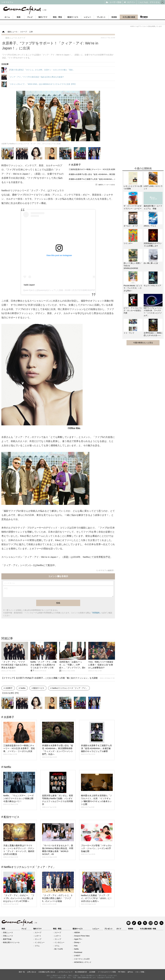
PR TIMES (122, 972)
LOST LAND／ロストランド (153, 187)
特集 (154, 929)
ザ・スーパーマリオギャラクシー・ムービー (133, 207)
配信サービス (73, 17)
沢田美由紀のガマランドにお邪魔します (153, 245)
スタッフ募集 (140, 972)
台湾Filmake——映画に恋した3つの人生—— (153, 334)
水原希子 (76, 165)
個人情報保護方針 (81, 972)
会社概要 (92, 972)
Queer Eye (28, 290)
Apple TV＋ (78, 939)
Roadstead (78, 952)
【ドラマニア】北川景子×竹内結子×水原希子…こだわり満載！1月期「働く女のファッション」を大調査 (58, 678)
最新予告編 (7, 939)
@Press (130, 972)
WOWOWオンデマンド (83, 962)
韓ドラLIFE (59, 949)
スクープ (38, 933)
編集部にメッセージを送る (107, 185)
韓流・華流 (57, 17)
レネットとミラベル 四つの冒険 (133, 187)
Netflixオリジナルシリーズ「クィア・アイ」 (70, 688)
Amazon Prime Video (82, 936)
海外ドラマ (43, 17)
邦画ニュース (8, 933)
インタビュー (40, 942)
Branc (144, 17)
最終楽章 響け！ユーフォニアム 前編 (153, 207)
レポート (38, 936)
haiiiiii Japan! (29, 285)
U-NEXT (77, 956)
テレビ (30, 17)
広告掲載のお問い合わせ (47, 972)
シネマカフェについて (65, 972)
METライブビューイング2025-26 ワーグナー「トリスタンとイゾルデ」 (153, 312)
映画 (19, 17)
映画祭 (114, 17)
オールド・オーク (131, 226)
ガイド (119, 929)
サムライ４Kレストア (152, 286)
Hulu (76, 946)
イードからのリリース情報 (107, 972)
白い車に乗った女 (151, 263)
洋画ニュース (8, 936)
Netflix (23, 688)
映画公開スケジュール (11, 942)
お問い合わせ (32, 972)
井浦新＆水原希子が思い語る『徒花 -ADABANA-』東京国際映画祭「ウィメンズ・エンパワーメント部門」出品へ (114, 174)
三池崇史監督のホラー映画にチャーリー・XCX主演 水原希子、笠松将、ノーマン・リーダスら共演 (108, 169)
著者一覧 (22, 972)
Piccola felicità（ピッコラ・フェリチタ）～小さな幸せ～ (133, 288)
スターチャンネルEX (82, 959)
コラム (37, 946)
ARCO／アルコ (150, 226)
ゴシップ (38, 939)
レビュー (87, 17)
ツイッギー (128, 243)
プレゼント (101, 17)
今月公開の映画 (129, 17)
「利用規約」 (96, 613)
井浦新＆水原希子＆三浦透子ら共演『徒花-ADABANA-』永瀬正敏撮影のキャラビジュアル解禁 (107, 179)
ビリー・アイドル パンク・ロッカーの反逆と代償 (133, 310)
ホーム (7, 17)
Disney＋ (77, 942)
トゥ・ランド (129, 333)
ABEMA (77, 933)
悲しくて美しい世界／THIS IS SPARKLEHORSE (133, 266)
